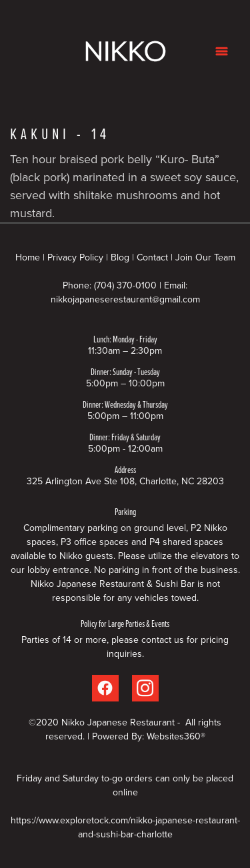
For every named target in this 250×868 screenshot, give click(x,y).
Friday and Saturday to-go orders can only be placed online (125, 785)
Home (29, 257)
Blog (120, 257)
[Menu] (222, 51)
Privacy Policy (75, 257)
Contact (152, 257)
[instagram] (145, 688)
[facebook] (105, 688)
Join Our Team (205, 257)
